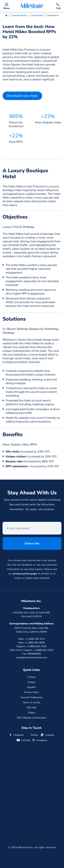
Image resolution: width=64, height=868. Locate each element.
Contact (31, 677)
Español (31, 687)
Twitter (32, 735)
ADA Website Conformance (31, 718)
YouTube (23, 740)
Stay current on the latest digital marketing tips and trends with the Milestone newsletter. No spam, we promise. (32, 506)
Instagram (39, 740)
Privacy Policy (31, 692)
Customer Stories (19, 15)
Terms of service (31, 702)
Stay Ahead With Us (32, 494)
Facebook (16, 735)
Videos (31, 713)
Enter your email (3, 523)
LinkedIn (47, 735)
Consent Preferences (31, 697)
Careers (31, 682)
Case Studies (37, 15)
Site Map (31, 708)
